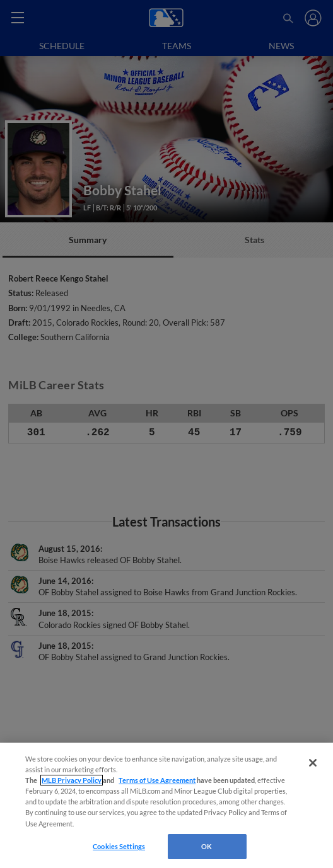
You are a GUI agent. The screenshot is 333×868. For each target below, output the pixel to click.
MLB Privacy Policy (72, 780)
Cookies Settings (119, 846)
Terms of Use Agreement (157, 780)
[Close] (313, 763)
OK (207, 846)
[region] (166, 805)
